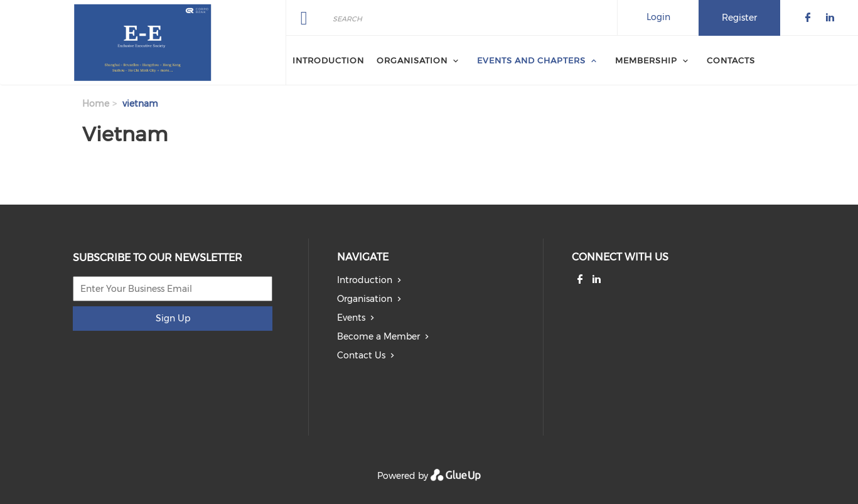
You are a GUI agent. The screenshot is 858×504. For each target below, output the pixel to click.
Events (351, 318)
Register (739, 18)
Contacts (731, 60)
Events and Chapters (531, 60)
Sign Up (173, 318)
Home (96, 104)
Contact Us (361, 355)
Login (658, 17)
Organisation (412, 60)
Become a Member (378, 336)
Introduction (328, 60)
